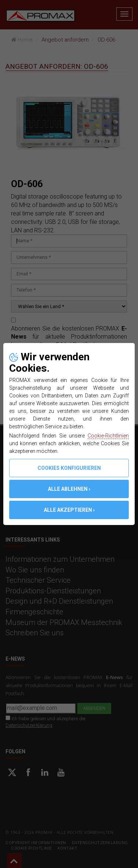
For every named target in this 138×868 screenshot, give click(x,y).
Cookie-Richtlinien (108, 436)
